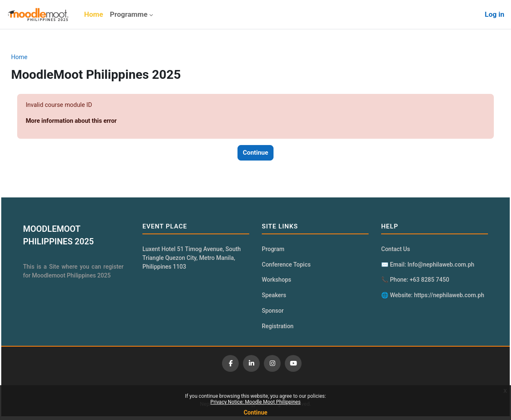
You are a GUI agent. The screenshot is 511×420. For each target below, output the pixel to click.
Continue (256, 412)
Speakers (274, 298)
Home (38, 57)
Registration (278, 329)
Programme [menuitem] (129, 14)
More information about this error (92, 122)
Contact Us (394, 250)
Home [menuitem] (94, 14)
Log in (494, 14)
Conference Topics (286, 266)
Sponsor (273, 313)
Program (273, 250)
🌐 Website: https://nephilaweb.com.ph (431, 298)
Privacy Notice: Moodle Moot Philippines (255, 402)
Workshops (276, 282)
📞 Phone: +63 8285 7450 (413, 282)
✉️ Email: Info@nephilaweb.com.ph (426, 266)
